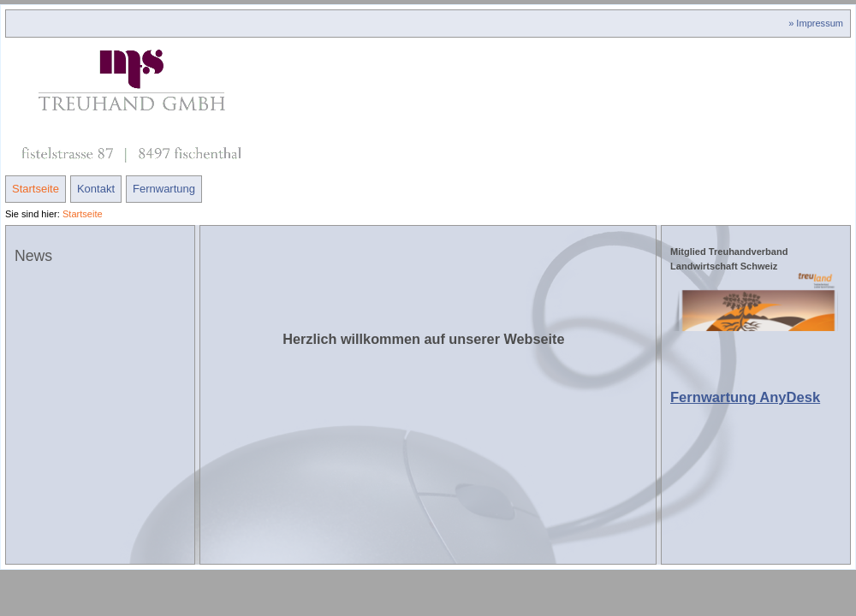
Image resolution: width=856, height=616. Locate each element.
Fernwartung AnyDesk (745, 397)
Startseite (36, 189)
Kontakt (96, 189)
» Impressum (816, 23)
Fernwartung (164, 189)
